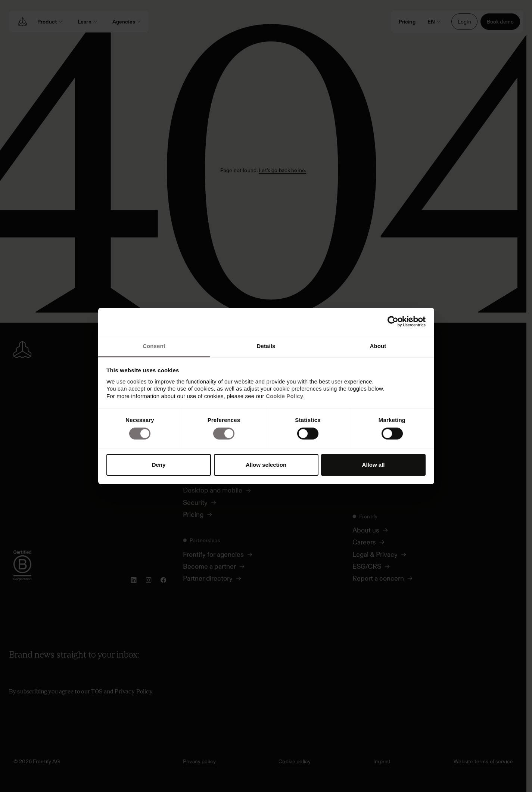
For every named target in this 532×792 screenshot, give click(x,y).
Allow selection (266, 465)
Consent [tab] (154, 346)
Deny (159, 465)
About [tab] (378, 346)
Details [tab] (266, 346)
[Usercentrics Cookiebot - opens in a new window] (393, 322)
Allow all (374, 465)
